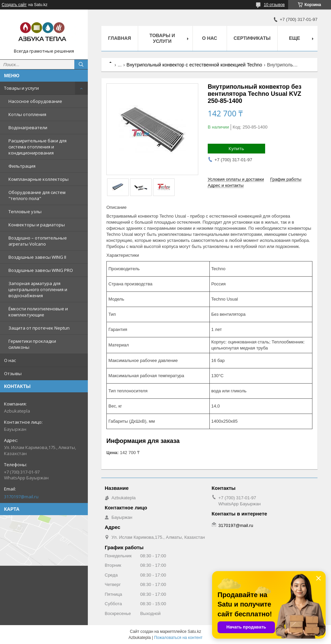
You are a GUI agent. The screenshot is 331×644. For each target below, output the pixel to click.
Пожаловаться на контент (178, 638)
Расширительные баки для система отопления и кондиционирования (37, 147)
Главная (120, 38)
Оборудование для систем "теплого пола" (37, 195)
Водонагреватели (28, 128)
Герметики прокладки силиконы (32, 344)
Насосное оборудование (35, 101)
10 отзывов (274, 5)
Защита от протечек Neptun (39, 328)
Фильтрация (22, 166)
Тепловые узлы (25, 212)
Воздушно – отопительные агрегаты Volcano (38, 241)
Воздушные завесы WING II (37, 257)
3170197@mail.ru (21, 497)
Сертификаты (252, 38)
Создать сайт (14, 5)
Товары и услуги (21, 88)
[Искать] (81, 64)
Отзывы (13, 373)
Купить (236, 148)
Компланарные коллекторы (39, 179)
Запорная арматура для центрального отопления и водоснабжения (38, 289)
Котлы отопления (27, 114)
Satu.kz (194, 632)
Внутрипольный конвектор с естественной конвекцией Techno (195, 65)
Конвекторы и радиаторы (37, 225)
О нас (10, 360)
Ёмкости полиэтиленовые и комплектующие (38, 312)
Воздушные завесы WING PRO (41, 270)
